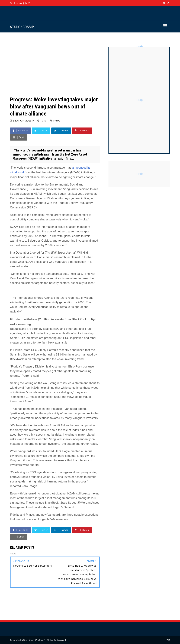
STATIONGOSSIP (22, 27)
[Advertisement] (55, 64)
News (57, 121)
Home (167, 640)
